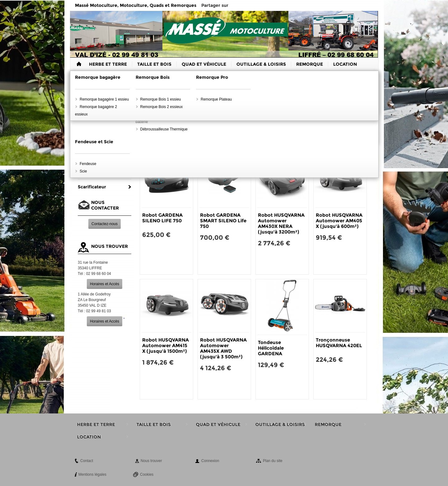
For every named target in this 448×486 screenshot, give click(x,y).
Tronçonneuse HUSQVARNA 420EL (339, 343)
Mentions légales (92, 474)
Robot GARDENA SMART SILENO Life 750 (223, 221)
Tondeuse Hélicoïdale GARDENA (271, 348)
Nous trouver (151, 461)
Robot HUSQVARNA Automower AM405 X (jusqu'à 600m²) (339, 221)
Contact (87, 461)
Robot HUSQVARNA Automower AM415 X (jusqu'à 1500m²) (166, 345)
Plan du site (273, 461)
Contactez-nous (105, 224)
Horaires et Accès (105, 284)
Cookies (147, 474)
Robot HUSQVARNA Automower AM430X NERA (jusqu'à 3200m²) (281, 223)
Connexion (210, 461)
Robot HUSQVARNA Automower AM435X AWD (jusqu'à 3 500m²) (223, 348)
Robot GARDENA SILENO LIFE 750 (162, 218)
